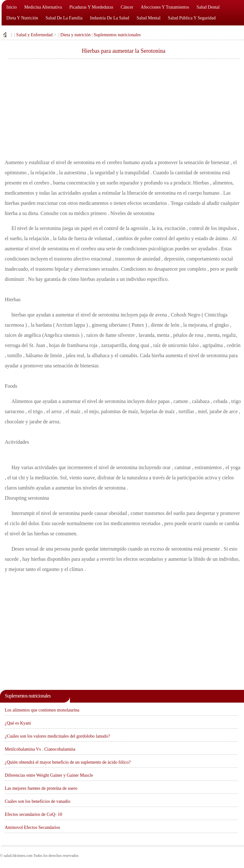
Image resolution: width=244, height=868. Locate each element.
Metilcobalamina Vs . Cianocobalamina (40, 749)
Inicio (12, 7)
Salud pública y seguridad (192, 18)
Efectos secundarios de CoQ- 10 (33, 814)
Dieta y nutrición (22, 18)
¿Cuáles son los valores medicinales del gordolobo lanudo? (57, 736)
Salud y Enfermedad (34, 35)
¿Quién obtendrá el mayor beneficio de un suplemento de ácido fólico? (68, 762)
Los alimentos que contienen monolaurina (42, 710)
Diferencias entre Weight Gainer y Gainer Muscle (49, 775)
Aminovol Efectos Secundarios (32, 827)
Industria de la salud (109, 18)
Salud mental (149, 18)
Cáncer (127, 7)
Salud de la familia (64, 18)
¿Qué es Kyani (18, 723)
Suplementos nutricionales (117, 35)
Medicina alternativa (43, 7)
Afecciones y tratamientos (165, 7)
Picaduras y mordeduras (91, 7)
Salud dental (208, 7)
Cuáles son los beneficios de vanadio (37, 801)
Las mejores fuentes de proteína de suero (41, 788)
